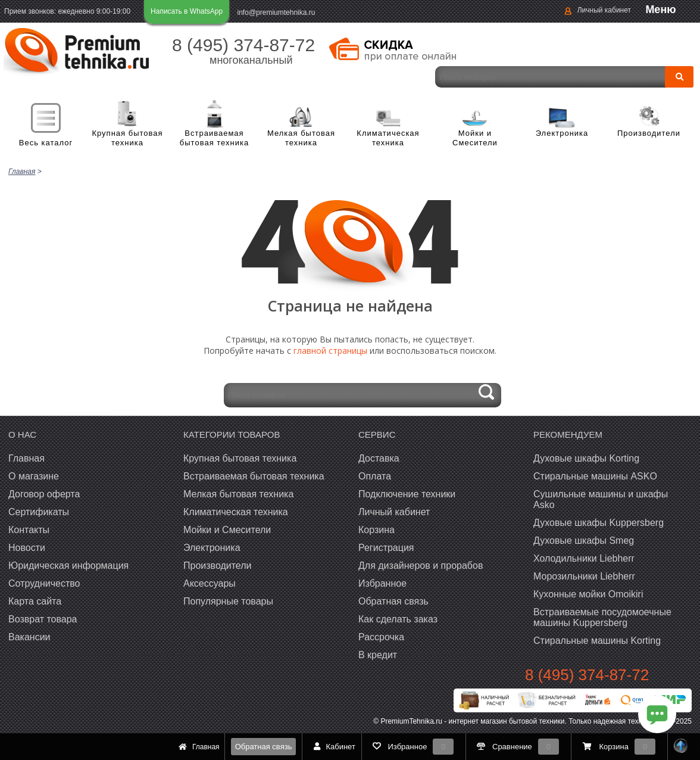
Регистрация (386, 546)
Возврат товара (43, 618)
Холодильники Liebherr (584, 557)
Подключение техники (407, 493)
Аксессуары (210, 582)
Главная (26, 457)
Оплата (375, 475)
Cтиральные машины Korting (597, 639)
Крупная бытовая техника (127, 138)
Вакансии (29, 636)
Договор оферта (44, 493)
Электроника (562, 133)
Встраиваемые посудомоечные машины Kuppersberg (602, 616)
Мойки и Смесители (475, 138)
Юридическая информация (68, 564)
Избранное (382, 582)
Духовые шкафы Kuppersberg (599, 521)
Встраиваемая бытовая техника (214, 138)
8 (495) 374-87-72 (243, 45)
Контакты (29, 529)
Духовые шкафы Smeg (584, 539)
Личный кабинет (604, 10)
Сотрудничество (44, 582)
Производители (649, 133)
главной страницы (330, 349)
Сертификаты (39, 511)
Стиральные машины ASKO (595, 475)
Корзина (376, 529)
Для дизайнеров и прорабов (421, 564)
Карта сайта (35, 600)
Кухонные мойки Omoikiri (588, 593)
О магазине (34, 475)
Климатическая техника (388, 138)
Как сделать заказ (398, 618)
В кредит (378, 654)
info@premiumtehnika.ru (276, 13)
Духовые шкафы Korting (586, 457)
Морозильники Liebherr (584, 575)
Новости (27, 546)
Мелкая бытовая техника (301, 138)
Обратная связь (264, 747)
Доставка (379, 457)
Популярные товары (228, 600)
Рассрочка (381, 636)
